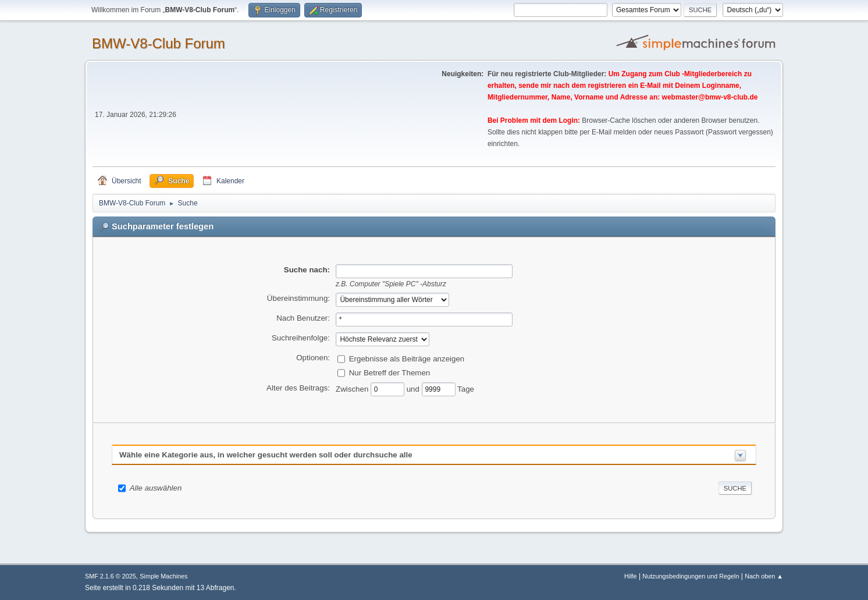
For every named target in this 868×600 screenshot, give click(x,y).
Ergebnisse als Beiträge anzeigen (407, 358)
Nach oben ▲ (764, 576)
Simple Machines (163, 576)
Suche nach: (307, 270)
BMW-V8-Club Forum (159, 43)
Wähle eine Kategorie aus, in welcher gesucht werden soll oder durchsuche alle (266, 455)
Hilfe (631, 576)
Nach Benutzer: (303, 318)
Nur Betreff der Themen (390, 372)
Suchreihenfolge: (301, 338)
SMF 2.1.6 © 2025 (111, 576)
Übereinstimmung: (298, 298)
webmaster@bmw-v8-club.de (710, 97)
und (414, 388)
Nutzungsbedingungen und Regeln (691, 576)
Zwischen (353, 388)
